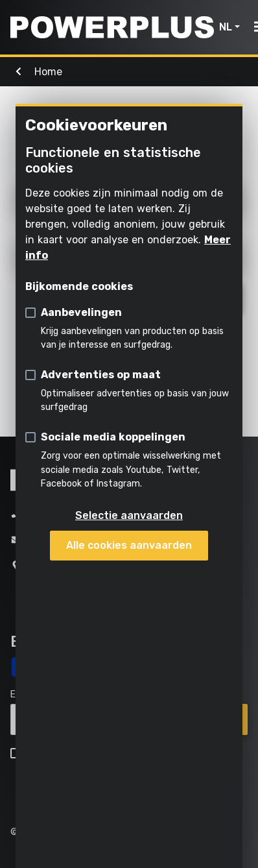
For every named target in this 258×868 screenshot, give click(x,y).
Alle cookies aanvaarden (129, 545)
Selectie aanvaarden (129, 515)
